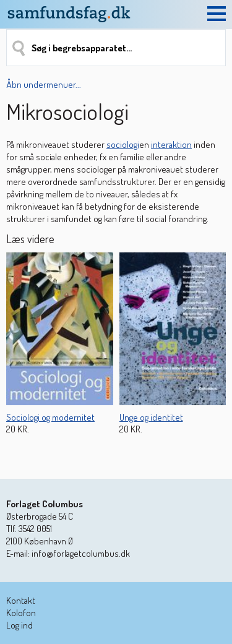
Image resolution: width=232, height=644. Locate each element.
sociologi (123, 144)
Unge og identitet (151, 417)
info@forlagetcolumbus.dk (81, 553)
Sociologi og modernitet (50, 417)
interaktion (171, 144)
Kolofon (21, 613)
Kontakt (21, 600)
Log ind (19, 625)
